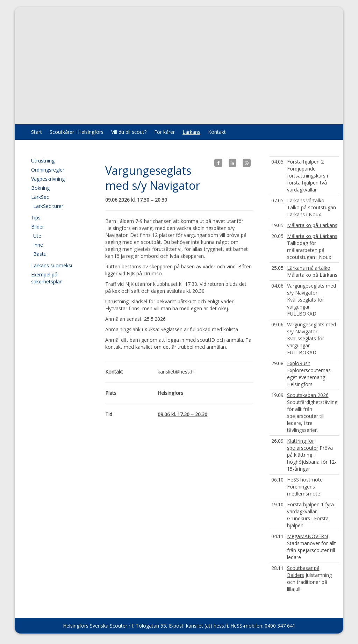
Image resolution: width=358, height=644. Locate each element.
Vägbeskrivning (48, 179)
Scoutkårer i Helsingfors (77, 132)
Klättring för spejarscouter (303, 444)
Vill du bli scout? (129, 132)
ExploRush (299, 363)
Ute (37, 236)
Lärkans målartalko (309, 268)
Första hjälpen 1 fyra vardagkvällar (310, 508)
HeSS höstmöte (305, 480)
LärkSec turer (48, 206)
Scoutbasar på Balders (303, 571)
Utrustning (43, 161)
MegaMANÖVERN (307, 536)
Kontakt (217, 132)
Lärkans (191, 132)
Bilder (38, 227)
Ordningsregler (48, 170)
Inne (38, 245)
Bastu (40, 254)
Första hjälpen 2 (305, 162)
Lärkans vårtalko (306, 200)
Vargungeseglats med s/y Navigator (312, 289)
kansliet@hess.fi (176, 372)
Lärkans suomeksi (52, 265)
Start (37, 132)
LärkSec (40, 197)
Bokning (40, 188)
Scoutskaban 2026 (308, 395)
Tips (36, 218)
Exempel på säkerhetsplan (47, 278)
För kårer (164, 132)
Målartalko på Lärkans (312, 225)
